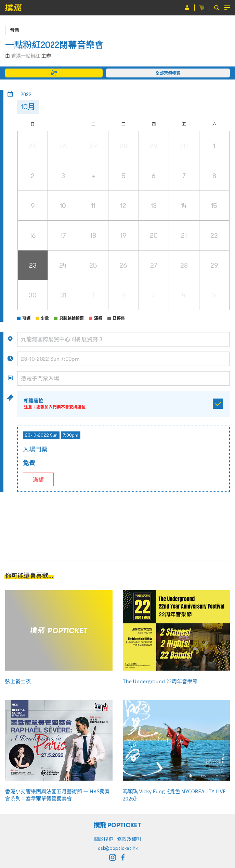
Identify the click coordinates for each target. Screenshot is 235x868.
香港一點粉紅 (26, 56)
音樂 (15, 30)
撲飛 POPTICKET (117, 825)
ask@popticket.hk (118, 848)
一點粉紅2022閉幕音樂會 (54, 45)
